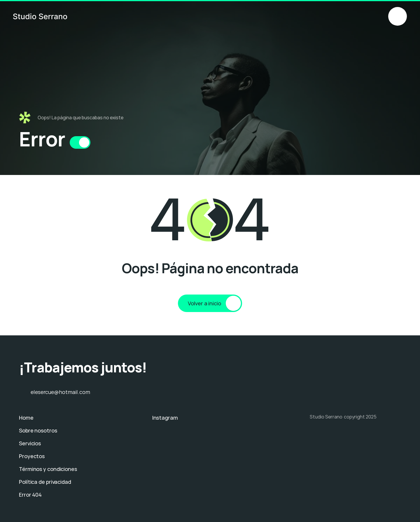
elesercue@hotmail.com (60, 392)
